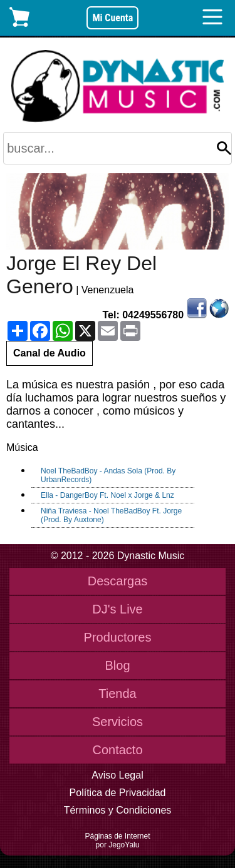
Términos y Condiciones (118, 810)
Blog (117, 665)
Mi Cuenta (112, 18)
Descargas (118, 581)
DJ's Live (118, 609)
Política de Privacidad (118, 793)
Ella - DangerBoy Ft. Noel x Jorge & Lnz (107, 495)
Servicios (118, 722)
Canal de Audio (50, 353)
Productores (118, 637)
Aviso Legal (117, 775)
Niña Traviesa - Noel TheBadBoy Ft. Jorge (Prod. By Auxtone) (111, 515)
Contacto (117, 750)
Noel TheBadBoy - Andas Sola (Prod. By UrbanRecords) (108, 475)
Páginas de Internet (117, 836)
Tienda (117, 694)
